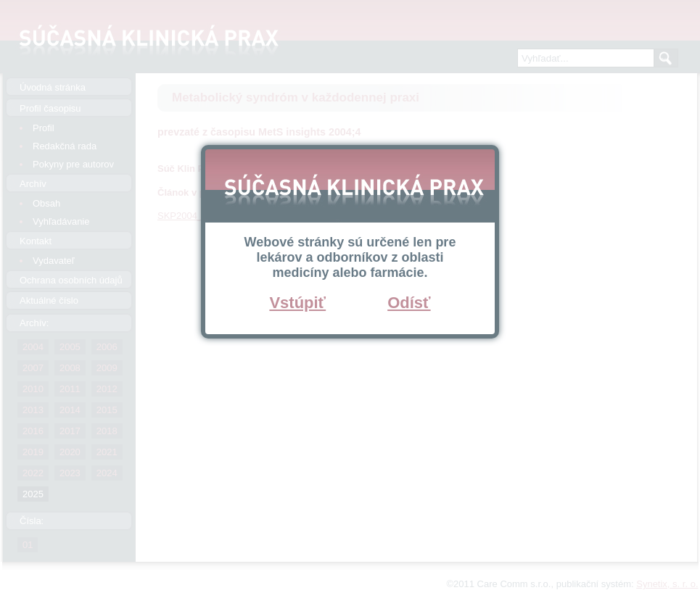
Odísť (409, 303)
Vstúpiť (297, 303)
